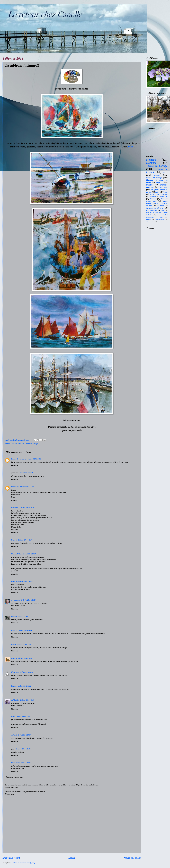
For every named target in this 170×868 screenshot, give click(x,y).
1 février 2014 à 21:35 (25, 616)
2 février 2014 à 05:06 (24, 644)
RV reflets (160, 206)
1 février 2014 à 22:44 (25, 630)
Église (163, 210)
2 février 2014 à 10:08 (25, 672)
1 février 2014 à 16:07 (25, 473)
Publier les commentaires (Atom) (24, 863)
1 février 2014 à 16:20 (27, 487)
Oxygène (14, 616)
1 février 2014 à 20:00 (29, 554)
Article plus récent (11, 858)
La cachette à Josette (19, 459)
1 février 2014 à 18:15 (27, 508)
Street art (164, 197)
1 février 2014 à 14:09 (34, 459)
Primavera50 (15, 487)
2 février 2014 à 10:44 (27, 700)
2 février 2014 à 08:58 (25, 658)
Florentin (14, 540)
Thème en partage (32, 444)
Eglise (157, 192)
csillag (13, 735)
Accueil (72, 858)
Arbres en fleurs (150, 222)
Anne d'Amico (16, 600)
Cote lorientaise (152, 210)
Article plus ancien (133, 858)
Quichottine (15, 700)
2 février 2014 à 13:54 (23, 735)
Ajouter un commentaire (14, 777)
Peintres (14, 444)
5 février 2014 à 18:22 (23, 763)
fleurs (165, 173)
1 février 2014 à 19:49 (25, 540)
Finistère (150, 185)
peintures (21, 444)
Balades (157, 175)
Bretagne (151, 160)
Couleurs (153, 199)
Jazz (157, 203)
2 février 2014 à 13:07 (23, 716)
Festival (149, 220)
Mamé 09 (14, 582)
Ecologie (153, 197)
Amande (14, 630)
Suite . (131, 147)
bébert (14, 686)
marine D (14, 658)
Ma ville (164, 187)
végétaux (160, 182)
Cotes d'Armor (160, 220)
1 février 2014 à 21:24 (28, 600)
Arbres (165, 192)
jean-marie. (15, 508)
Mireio (13, 763)
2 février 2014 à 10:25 (24, 686)
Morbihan (151, 163)
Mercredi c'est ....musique (159, 194)
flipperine (14, 672)
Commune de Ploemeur (155, 208)
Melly (13, 716)
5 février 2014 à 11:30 (23, 749)
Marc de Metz (16, 554)
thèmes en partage (154, 178)
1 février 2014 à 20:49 (25, 582)
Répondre (15, 466)
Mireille (14, 644)
